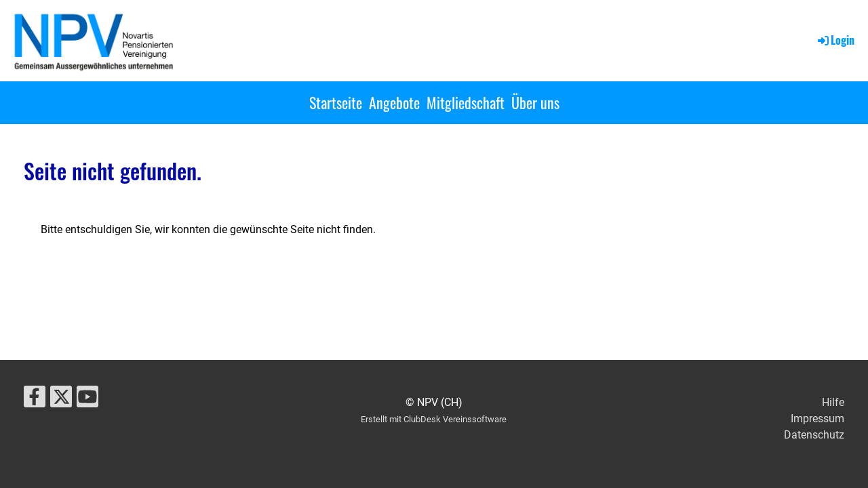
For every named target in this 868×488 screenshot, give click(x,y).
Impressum (817, 419)
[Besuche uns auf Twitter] (61, 400)
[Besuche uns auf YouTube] (87, 400)
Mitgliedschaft (466, 102)
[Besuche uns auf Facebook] (35, 400)
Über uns (535, 102)
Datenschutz (814, 435)
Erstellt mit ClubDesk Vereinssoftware (434, 419)
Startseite (336, 102)
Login (835, 40)
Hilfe (833, 402)
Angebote (394, 102)
